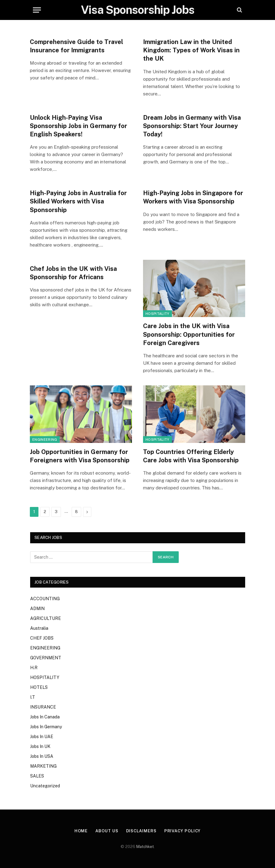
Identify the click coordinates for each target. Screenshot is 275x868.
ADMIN (37, 609)
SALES (37, 776)
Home (81, 831)
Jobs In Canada (45, 717)
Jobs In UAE (42, 737)
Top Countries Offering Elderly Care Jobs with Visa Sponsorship (191, 456)
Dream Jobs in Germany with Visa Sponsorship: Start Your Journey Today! (192, 126)
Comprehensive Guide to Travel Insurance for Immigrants (76, 46)
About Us (107, 831)
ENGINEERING (45, 440)
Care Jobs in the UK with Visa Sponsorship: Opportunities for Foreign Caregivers (189, 334)
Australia (39, 628)
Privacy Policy (183, 831)
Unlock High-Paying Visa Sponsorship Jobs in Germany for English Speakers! (78, 126)
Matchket (145, 847)
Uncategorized (45, 786)
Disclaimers (141, 831)
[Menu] (37, 10)
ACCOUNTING (45, 599)
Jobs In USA (42, 756)
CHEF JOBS (42, 638)
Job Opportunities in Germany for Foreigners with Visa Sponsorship (80, 456)
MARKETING (43, 766)
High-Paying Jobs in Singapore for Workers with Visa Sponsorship (193, 197)
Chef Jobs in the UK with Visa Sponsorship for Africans (73, 273)
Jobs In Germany (46, 727)
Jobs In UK (40, 746)
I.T (33, 697)
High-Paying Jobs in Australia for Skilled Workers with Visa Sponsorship (78, 201)
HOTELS (39, 687)
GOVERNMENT (46, 658)
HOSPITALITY (157, 314)
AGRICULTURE (46, 618)
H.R (34, 668)
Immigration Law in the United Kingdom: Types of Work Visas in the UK (191, 50)
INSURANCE (43, 707)
